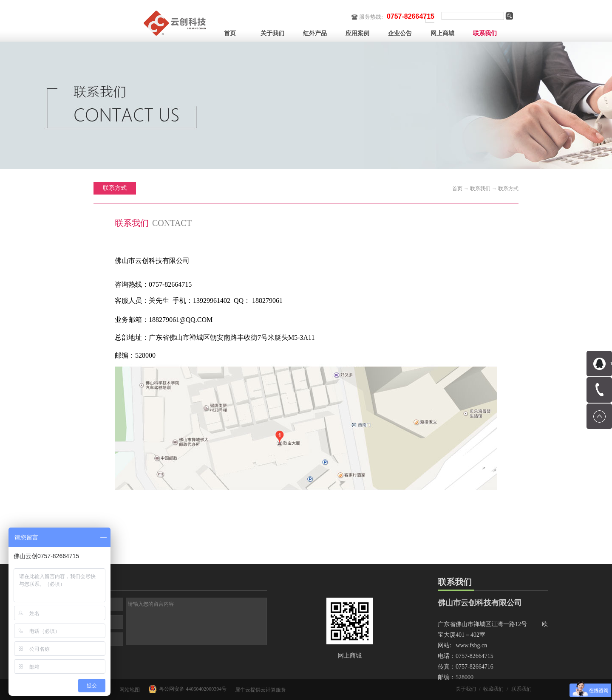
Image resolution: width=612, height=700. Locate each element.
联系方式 (508, 189)
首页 (230, 33)
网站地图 (128, 690)
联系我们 (480, 189)
